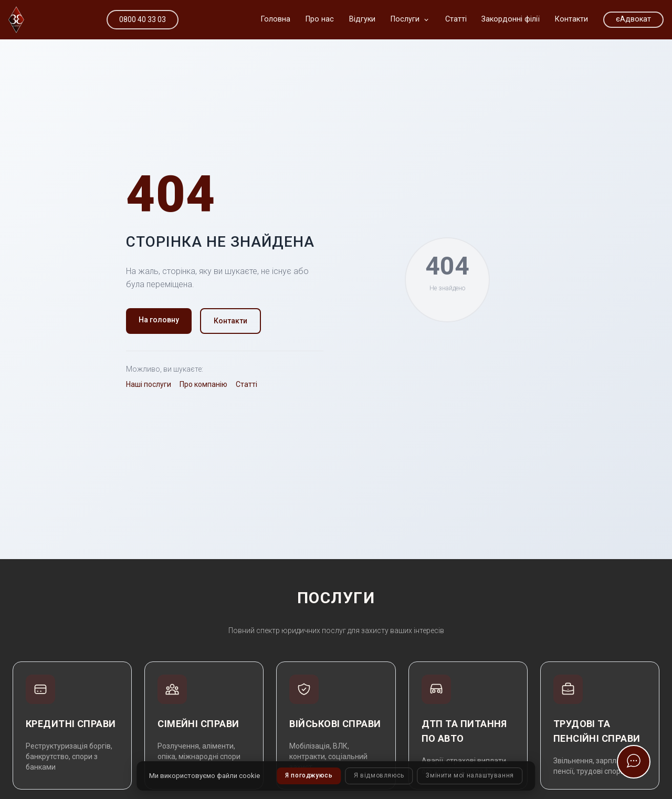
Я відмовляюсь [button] (379, 776)
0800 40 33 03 (143, 19)
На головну (159, 320)
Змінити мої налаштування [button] (470, 776)
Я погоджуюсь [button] (308, 776)
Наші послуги (149, 384)
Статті (246, 384)
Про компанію (203, 384)
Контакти (230, 321)
